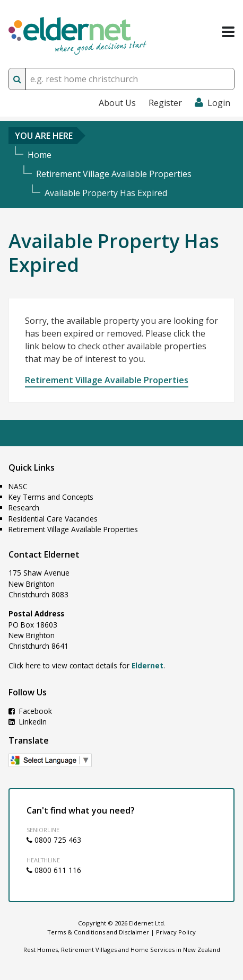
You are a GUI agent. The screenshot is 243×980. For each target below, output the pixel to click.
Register (165, 103)
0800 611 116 (54, 870)
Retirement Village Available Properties (107, 380)
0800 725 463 (54, 840)
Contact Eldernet (44, 554)
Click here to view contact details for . (87, 665)
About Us (117, 103)
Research (24, 507)
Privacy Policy (176, 932)
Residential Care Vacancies (53, 519)
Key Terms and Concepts (51, 497)
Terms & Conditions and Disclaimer (98, 932)
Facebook (30, 711)
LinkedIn (28, 722)
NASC (18, 486)
